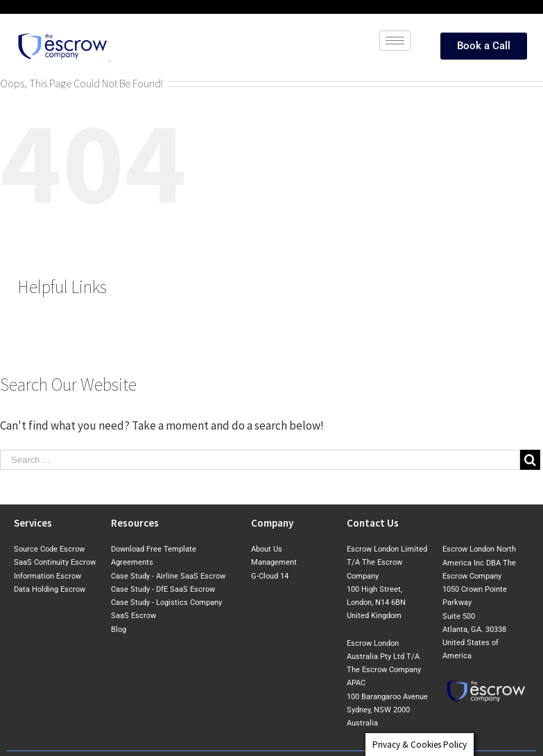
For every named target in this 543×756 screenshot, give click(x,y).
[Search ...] (260, 460)
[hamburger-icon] (395, 41)
